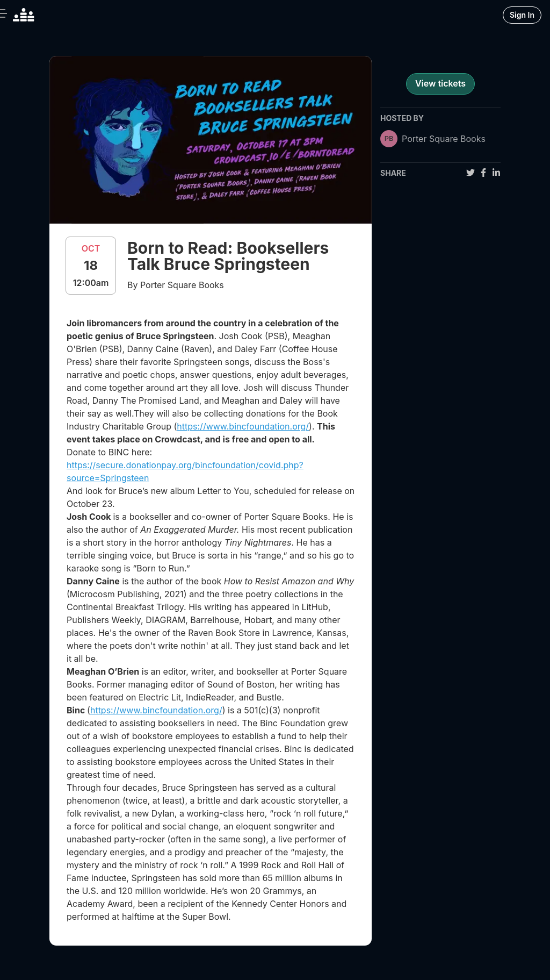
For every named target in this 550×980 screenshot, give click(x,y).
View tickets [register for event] (440, 83)
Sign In (522, 15)
